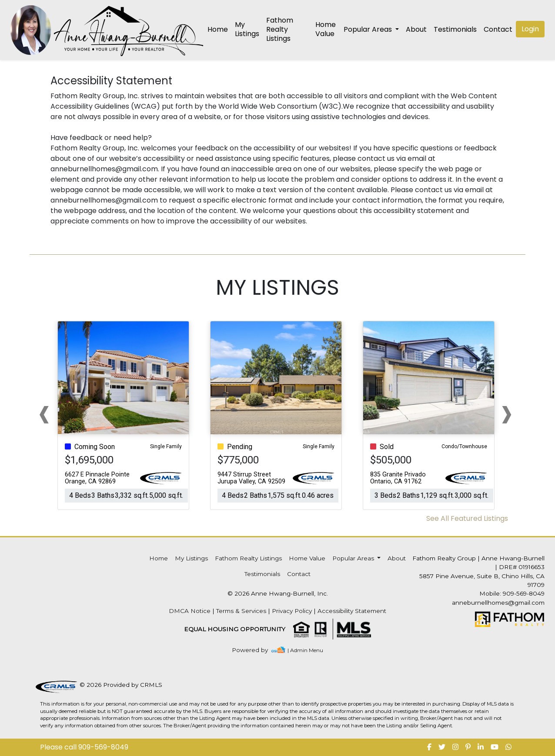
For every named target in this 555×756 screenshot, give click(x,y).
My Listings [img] (247, 29)
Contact (299, 574)
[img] (255, 650)
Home (218, 29)
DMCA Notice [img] (190, 611)
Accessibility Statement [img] (352, 611)
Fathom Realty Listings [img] (280, 29)
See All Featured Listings (467, 518)
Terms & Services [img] (241, 611)
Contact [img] (498, 29)
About (416, 29)
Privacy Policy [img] (292, 611)
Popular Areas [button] (369, 29)
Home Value (326, 29)
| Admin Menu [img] (305, 650)
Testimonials (455, 29)
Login (530, 29)
